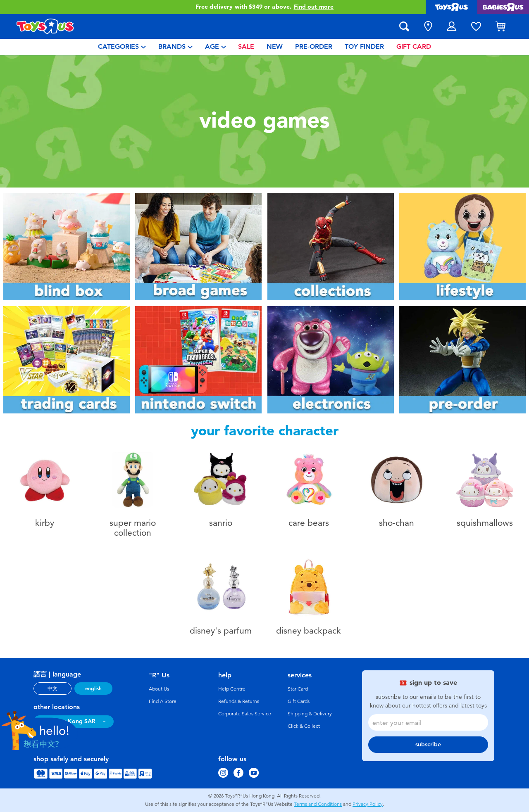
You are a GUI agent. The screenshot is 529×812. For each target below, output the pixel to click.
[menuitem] (122, 47)
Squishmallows (485, 523)
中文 (52, 689)
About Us (159, 689)
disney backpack (309, 630)
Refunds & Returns (239, 701)
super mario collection (133, 528)
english (93, 689)
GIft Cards (299, 701)
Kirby (45, 523)
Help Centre (232, 689)
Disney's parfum (221, 630)
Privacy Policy (368, 804)
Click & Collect (304, 726)
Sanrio (221, 523)
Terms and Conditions (318, 804)
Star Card (298, 689)
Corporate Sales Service (245, 714)
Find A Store (163, 701)
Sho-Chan (397, 523)
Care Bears (309, 523)
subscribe (428, 744)
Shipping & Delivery (310, 714)
